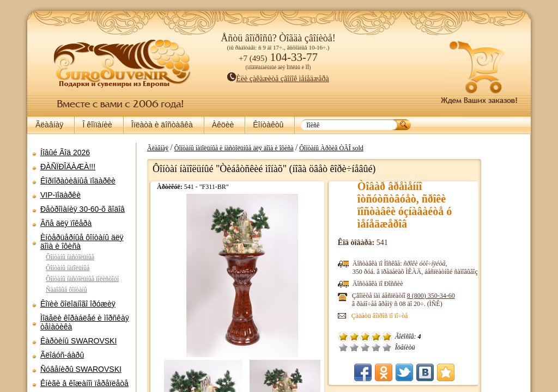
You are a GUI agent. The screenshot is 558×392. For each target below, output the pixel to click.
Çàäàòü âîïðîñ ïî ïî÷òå (423, 316)
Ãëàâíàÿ (49, 125)
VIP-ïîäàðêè (60, 195)
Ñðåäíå (409, 347)
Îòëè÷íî (430, 347)
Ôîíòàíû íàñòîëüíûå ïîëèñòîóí (82, 279)
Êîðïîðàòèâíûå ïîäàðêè (78, 181)
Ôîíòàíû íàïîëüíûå (68, 268)
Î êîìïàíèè (97, 125)
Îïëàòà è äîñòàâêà (162, 125)
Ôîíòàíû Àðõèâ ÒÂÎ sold (386, 148)
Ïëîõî (398, 347)
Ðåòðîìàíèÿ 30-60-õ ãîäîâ (83, 209)
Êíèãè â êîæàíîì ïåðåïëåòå (84, 383)
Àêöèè (223, 125)
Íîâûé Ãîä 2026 (65, 152)
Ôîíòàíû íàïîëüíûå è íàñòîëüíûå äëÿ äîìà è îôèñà (289, 148)
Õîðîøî (420, 347)
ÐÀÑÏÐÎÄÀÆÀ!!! (68, 167)
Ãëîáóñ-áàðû (62, 355)
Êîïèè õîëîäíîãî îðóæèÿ (78, 304)
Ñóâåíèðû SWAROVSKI (81, 369)
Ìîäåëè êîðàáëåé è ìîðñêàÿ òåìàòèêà (85, 322)
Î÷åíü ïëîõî (387, 347)
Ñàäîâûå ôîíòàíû (66, 290)
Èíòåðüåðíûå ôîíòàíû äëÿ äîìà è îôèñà (82, 242)
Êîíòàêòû (268, 125)
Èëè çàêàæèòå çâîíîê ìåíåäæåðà (278, 79)
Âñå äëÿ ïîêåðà (66, 223)
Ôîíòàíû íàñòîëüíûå (70, 257)
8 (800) (475, 296)
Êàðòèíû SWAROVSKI (78, 341)
